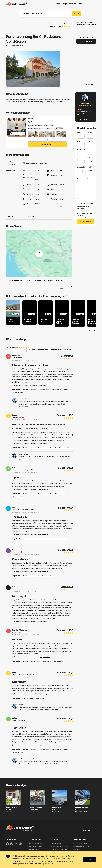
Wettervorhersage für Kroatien (59, 849)
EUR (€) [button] (88, 4)
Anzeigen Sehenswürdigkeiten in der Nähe (49, 281)
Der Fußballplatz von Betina (80, 843)
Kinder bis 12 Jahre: (85, 168)
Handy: (89, 141)
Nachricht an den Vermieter (85, 179)
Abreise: (89, 158)
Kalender (37, 140)
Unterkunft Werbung (56, 843)
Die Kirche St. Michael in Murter (81, 846)
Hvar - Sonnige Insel (34, 849)
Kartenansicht (86, 41)
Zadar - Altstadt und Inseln (35, 846)
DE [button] (81, 4)
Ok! (90, 859)
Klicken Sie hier (37, 859)
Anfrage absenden (47, 144)
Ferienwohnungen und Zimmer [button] (66, 4)
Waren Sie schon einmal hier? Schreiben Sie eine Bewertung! (50, 350)
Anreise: (80, 158)
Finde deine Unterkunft (87, 829)
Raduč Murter (77, 849)
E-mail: (79, 141)
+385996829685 (83, 119)
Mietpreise (57, 140)
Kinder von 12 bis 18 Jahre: (90, 168)
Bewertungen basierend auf (61, 25)
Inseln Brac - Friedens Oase (36, 843)
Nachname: (90, 133)
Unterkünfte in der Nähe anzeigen (19, 281)
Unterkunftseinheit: (83, 149)
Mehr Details (59, 129)
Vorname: (80, 133)
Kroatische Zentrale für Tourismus (60, 846)
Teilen (91, 37)
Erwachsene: (80, 167)
